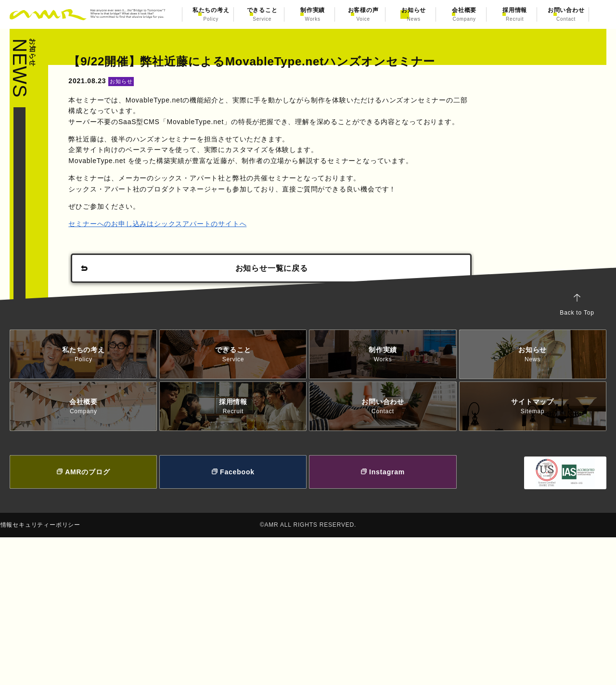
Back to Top (568, 453)
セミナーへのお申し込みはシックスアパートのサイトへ (167, 268)
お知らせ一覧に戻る (271, 313)
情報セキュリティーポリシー (59, 672)
